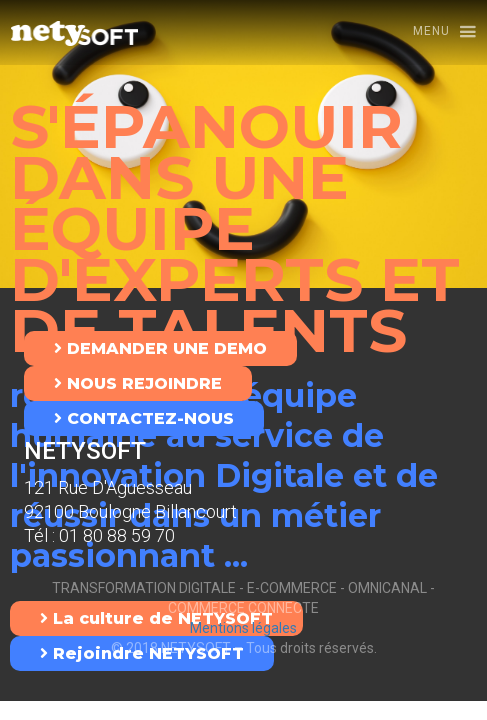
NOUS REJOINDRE (138, 383)
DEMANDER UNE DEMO (160, 348)
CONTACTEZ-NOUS (144, 418)
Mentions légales (243, 628)
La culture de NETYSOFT (156, 618)
